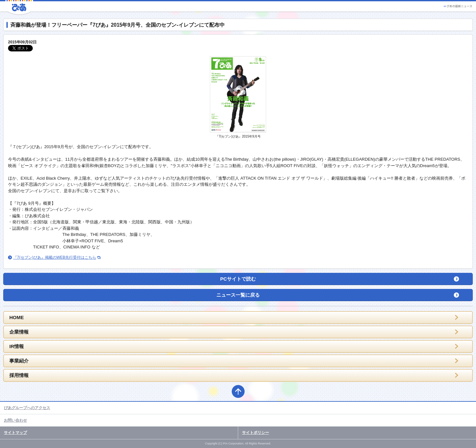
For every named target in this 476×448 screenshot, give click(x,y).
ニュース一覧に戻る (238, 295)
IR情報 (17, 346)
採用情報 (19, 375)
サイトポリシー (256, 433)
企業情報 (19, 332)
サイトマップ (15, 433)
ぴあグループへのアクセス (27, 408)
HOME (17, 317)
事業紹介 (19, 361)
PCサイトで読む (238, 279)
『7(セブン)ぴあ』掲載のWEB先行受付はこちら (55, 257)
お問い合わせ (15, 420)
